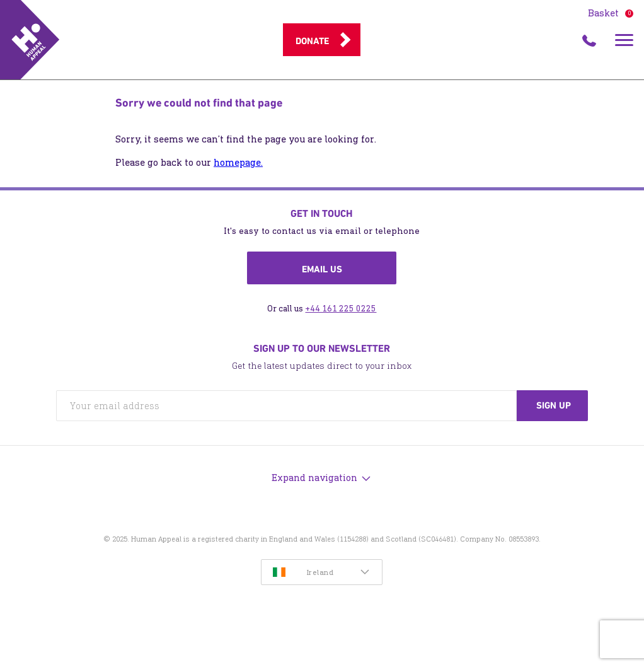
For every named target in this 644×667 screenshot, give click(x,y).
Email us (322, 269)
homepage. (238, 162)
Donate (312, 41)
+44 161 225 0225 (341, 309)
